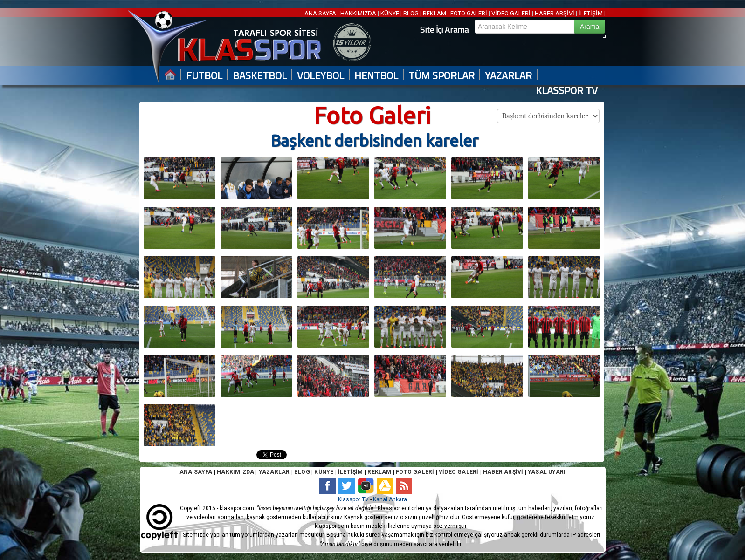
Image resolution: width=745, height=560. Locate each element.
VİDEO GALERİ (511, 13)
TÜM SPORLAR (441, 76)
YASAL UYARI (547, 472)
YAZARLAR (508, 76)
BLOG (411, 13)
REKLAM (435, 13)
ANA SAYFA (321, 13)
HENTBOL (376, 76)
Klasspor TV (353, 499)
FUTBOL (204, 76)
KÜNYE (390, 13)
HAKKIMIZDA (358, 13)
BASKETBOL (260, 76)
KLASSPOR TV (567, 91)
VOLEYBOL (321, 76)
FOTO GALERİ (469, 13)
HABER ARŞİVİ (555, 13)
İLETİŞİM (591, 13)
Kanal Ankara (390, 499)
